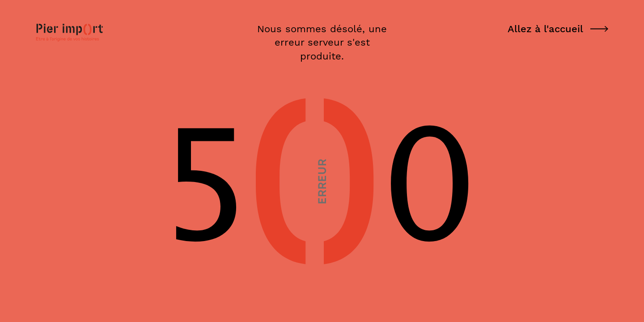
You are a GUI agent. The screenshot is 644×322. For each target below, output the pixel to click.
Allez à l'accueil (558, 29)
